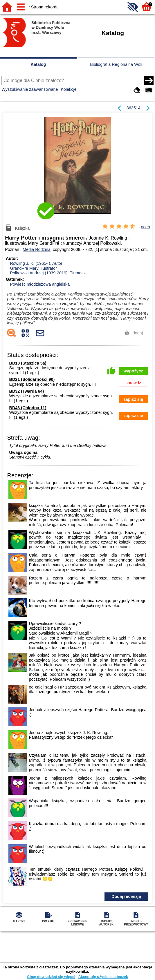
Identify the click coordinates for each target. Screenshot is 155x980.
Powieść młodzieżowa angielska (40, 284)
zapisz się (133, 399)
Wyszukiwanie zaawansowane (30, 89)
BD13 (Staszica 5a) (28, 363)
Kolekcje (69, 89)
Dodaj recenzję (126, 896)
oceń (146, 227)
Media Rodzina (37, 249)
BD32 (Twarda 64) (27, 391)
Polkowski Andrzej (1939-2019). (48, 273)
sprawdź (133, 383)
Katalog (38, 64)
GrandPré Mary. (33, 268)
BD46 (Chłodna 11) (28, 408)
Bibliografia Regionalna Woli (116, 64)
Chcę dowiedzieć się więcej (51, 977)
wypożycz (133, 371)
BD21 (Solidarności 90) (32, 379)
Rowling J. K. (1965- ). (36, 263)
